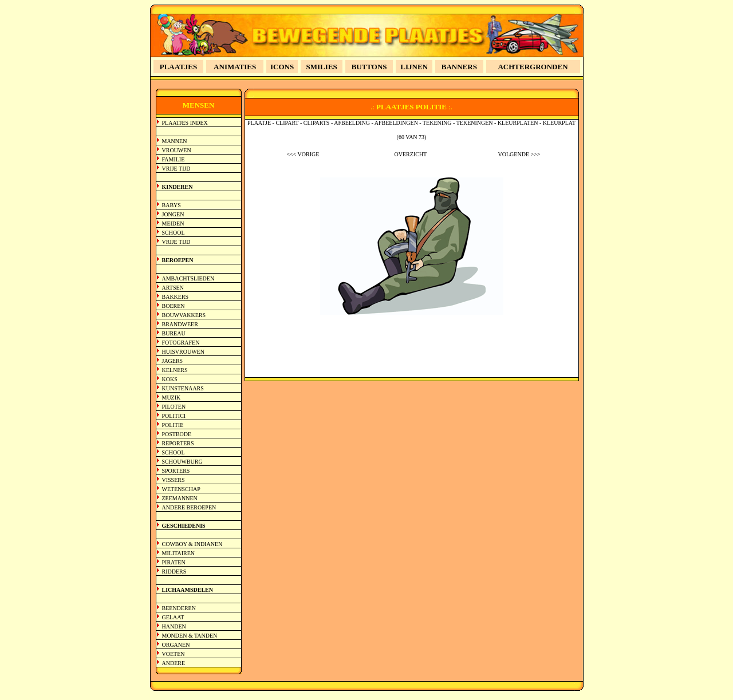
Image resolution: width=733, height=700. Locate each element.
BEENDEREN (179, 608)
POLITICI (174, 416)
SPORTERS (176, 471)
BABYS (172, 205)
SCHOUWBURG (182, 462)
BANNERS (459, 67)
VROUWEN (177, 150)
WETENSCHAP (181, 489)
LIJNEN (414, 67)
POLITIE (173, 425)
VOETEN (174, 654)
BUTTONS (369, 67)
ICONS (282, 67)
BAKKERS (176, 297)
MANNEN (175, 141)
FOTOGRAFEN (181, 343)
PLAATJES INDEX (185, 123)
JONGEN (173, 214)
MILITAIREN (179, 553)
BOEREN (174, 306)
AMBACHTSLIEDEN (188, 278)
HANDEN (174, 626)
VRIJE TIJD (176, 169)
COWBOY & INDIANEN (192, 544)
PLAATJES (179, 67)
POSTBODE (177, 434)
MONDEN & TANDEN (190, 636)
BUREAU (174, 333)
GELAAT (173, 617)
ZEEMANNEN (180, 498)
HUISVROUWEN (183, 352)
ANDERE (174, 663)
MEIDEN (173, 224)
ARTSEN (173, 288)
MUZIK (172, 398)
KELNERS (175, 370)
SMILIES (322, 67)
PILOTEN (174, 407)
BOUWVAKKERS (184, 315)
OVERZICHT (411, 154)
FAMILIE (174, 159)
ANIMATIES (235, 67)
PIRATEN (174, 562)
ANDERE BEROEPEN (189, 507)
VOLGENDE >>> (519, 154)
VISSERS (174, 480)
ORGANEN (176, 645)
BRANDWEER (180, 324)
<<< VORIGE (303, 154)
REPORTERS (178, 443)
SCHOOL (174, 233)
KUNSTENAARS (183, 388)
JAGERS (173, 361)
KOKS (170, 379)
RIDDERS (174, 572)
